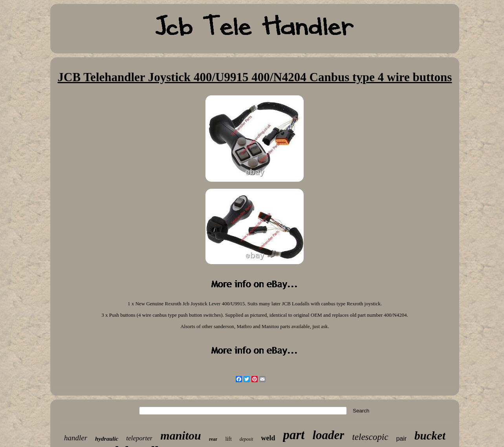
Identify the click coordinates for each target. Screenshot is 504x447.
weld (268, 438)
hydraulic (107, 439)
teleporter (139, 438)
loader (328, 435)
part (294, 435)
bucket (430, 436)
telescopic (370, 437)
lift (228, 439)
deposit (247, 439)
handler (76, 438)
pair (401, 439)
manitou (181, 435)
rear (213, 439)
